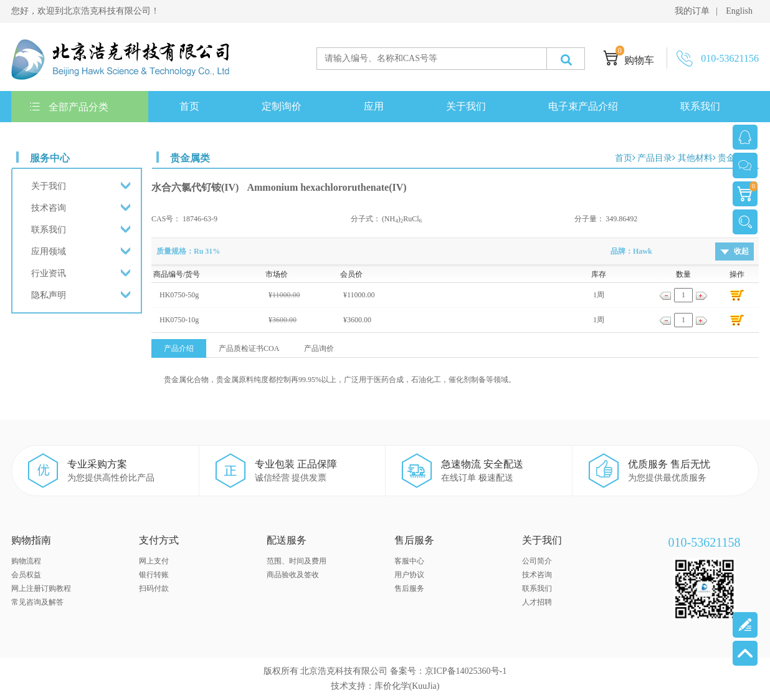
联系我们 (700, 106)
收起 (741, 251)
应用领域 (49, 252)
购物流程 (26, 561)
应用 (374, 106)
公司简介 (537, 561)
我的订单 (692, 11)
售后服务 (409, 588)
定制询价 (282, 106)
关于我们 (466, 106)
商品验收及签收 (293, 575)
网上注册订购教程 (41, 588)
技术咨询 (49, 208)
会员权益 (26, 575)
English (739, 11)
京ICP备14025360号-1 (466, 671)
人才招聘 (537, 602)
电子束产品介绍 (583, 106)
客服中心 (409, 561)
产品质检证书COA (249, 348)
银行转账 (154, 575)
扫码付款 (154, 588)
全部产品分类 (69, 107)
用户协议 (409, 575)
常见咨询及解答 (37, 602)
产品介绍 (179, 348)
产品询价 (319, 348)
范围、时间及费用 (297, 561)
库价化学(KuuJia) (407, 686)
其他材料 (695, 158)
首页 (189, 106)
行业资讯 (49, 273)
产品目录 (655, 158)
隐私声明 (49, 295)
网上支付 (154, 561)
